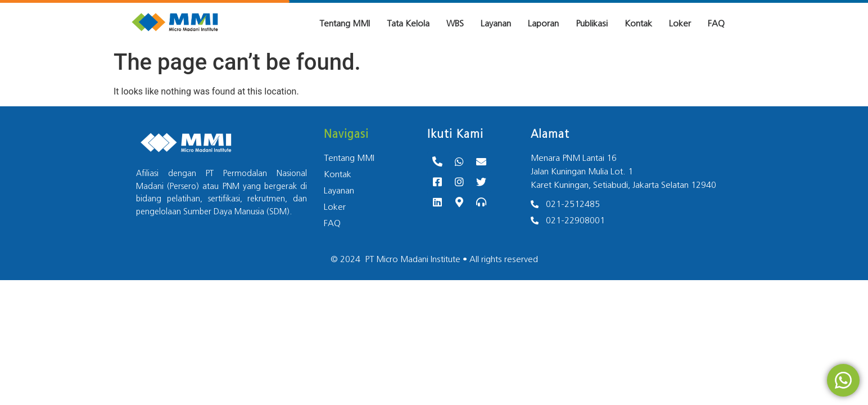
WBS (455, 24)
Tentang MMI (345, 24)
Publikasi (592, 24)
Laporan (543, 24)
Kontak (638, 24)
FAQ (716, 24)
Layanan (496, 24)
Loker (680, 24)
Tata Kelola (408, 24)
